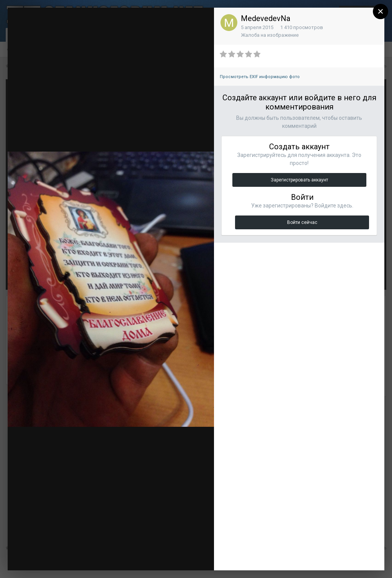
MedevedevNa (265, 18)
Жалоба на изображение (270, 35)
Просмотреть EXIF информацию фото (260, 77)
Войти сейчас (302, 222)
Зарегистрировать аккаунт (299, 180)
